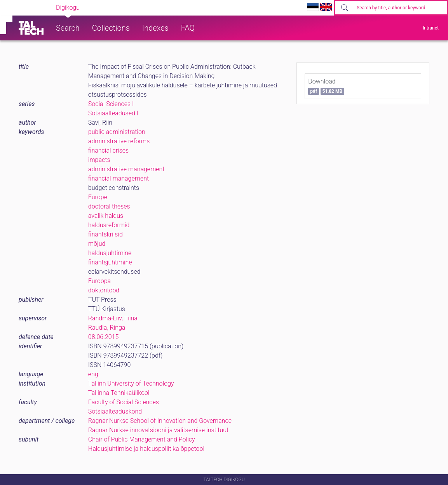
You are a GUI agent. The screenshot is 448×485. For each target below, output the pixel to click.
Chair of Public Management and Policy (142, 439)
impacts (99, 160)
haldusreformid (109, 225)
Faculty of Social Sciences (124, 402)
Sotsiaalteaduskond (115, 411)
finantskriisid (105, 234)
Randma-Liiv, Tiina (113, 318)
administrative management (126, 169)
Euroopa (99, 281)
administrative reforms (119, 141)
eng (93, 374)
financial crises (108, 150)
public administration (117, 132)
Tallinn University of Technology (131, 383)
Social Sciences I (111, 104)
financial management (119, 178)
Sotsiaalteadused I (113, 113)
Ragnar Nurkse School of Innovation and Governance (160, 421)
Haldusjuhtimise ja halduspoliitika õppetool (146, 449)
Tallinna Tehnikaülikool (119, 393)
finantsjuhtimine (110, 262)
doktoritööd (104, 290)
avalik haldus (106, 216)
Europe (98, 197)
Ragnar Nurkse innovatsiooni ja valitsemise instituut (158, 430)
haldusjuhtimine (110, 253)
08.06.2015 (104, 337)
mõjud (97, 244)
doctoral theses (109, 206)
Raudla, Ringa (107, 328)
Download (326, 86)
